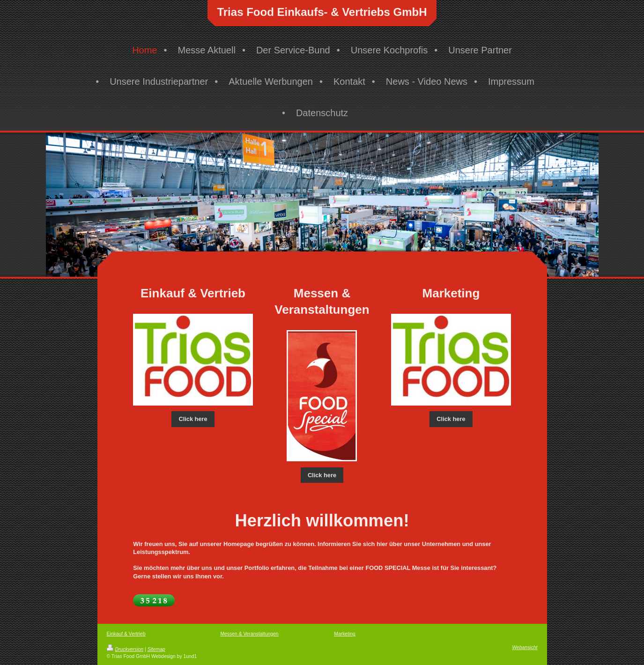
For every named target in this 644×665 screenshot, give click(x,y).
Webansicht (525, 647)
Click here (193, 419)
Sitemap (156, 649)
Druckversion (125, 649)
